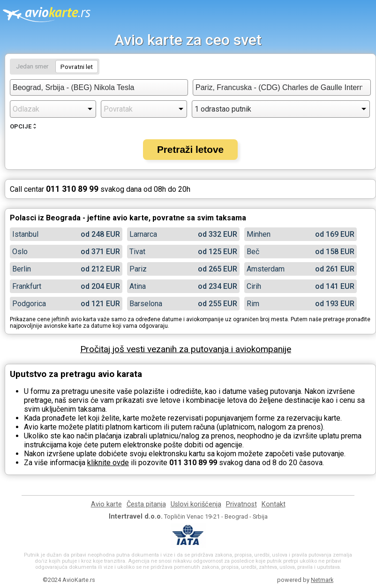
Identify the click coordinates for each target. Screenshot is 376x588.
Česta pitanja (146, 504)
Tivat (137, 252)
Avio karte (106, 504)
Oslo (20, 252)
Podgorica (29, 304)
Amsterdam (266, 269)
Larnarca (143, 234)
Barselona (146, 304)
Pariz (138, 269)
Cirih (254, 286)
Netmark (322, 580)
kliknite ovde (108, 463)
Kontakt (274, 504)
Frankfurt (27, 286)
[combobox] (99, 87)
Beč (253, 252)
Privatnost (241, 504)
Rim (253, 304)
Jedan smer (32, 66)
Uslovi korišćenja (196, 504)
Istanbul (25, 234)
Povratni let (77, 67)
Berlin (22, 269)
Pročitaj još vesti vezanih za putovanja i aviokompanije (186, 349)
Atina (138, 286)
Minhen (259, 234)
